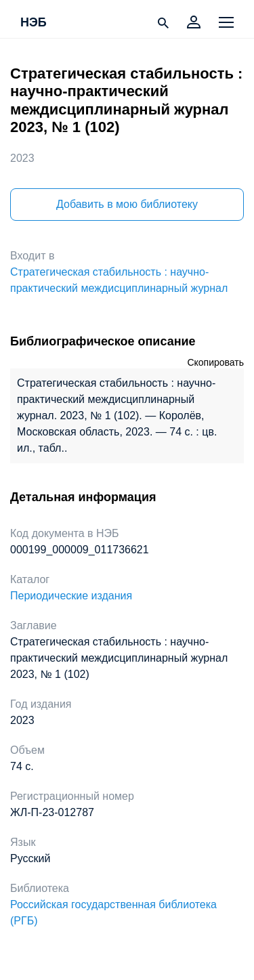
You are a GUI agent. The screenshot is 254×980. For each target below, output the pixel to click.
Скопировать (215, 362)
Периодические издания (71, 596)
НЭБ (34, 23)
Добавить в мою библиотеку (127, 204)
